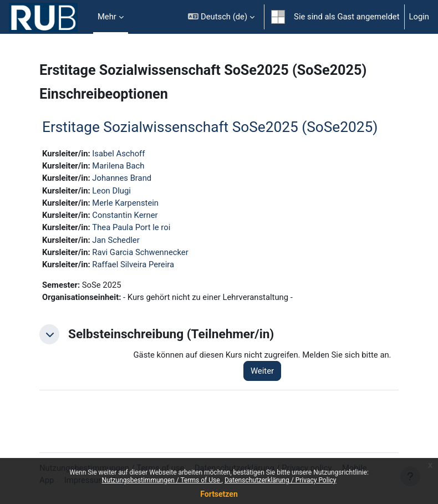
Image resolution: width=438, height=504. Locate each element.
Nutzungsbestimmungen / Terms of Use (161, 480)
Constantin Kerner (125, 215)
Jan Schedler (116, 240)
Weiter (262, 371)
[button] (221, 17)
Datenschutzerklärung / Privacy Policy (281, 480)
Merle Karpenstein (125, 203)
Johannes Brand (122, 178)
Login (419, 17)
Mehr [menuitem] (107, 17)
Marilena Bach (118, 166)
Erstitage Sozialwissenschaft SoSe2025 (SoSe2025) (210, 127)
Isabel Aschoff (118, 154)
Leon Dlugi (111, 191)
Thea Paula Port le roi (131, 227)
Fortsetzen (219, 494)
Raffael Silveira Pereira (133, 264)
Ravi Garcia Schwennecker (140, 252)
